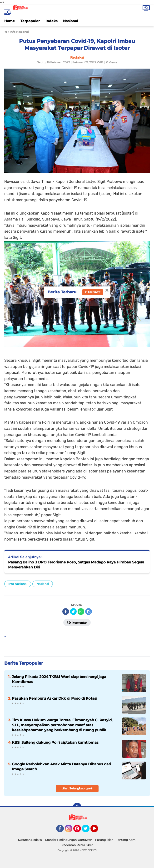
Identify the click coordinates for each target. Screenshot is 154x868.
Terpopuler (30, 21)
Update (93, 292)
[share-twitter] (73, 612)
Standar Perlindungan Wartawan (69, 840)
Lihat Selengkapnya (77, 788)
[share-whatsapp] (81, 612)
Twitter (88, 831)
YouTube (98, 831)
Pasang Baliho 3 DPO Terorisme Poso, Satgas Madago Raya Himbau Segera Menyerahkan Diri (76, 565)
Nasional (71, 21)
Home (10, 21)
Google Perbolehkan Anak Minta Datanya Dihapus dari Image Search (61, 767)
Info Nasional (18, 584)
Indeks (51, 21)
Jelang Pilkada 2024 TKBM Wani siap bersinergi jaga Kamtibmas (59, 679)
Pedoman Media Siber (77, 845)
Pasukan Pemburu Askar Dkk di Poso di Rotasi (55, 698)
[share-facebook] (66, 612)
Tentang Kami (126, 840)
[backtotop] (77, 807)
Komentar (77, 622)
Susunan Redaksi (30, 840)
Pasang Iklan (104, 840)
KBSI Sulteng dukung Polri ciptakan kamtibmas (55, 742)
